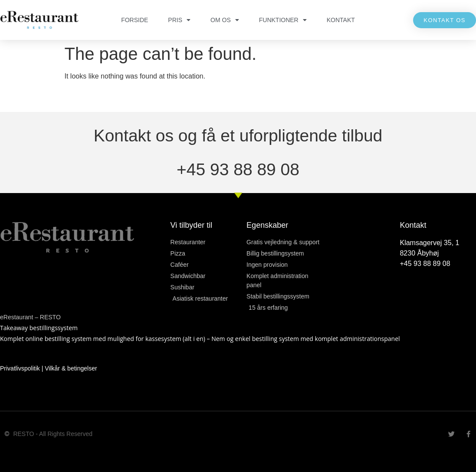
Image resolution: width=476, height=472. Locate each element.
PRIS (179, 20)
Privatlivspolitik (20, 368)
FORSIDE (135, 20)
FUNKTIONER (283, 20)
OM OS (225, 20)
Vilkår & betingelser (71, 368)
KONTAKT (341, 20)
